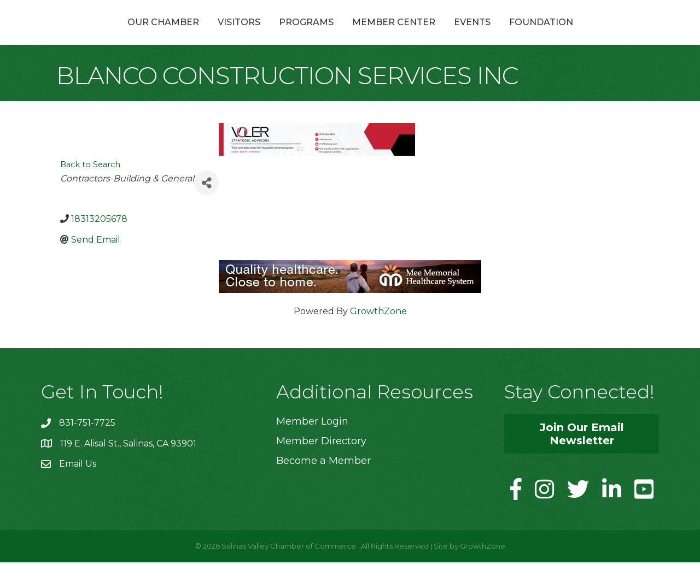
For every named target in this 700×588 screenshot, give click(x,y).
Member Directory (321, 467)
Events (531, 35)
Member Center (452, 35)
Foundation (600, 35)
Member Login (312, 447)
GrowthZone (378, 337)
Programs (248, 35)
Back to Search (90, 191)
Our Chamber (105, 35)
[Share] (206, 209)
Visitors (180, 35)
